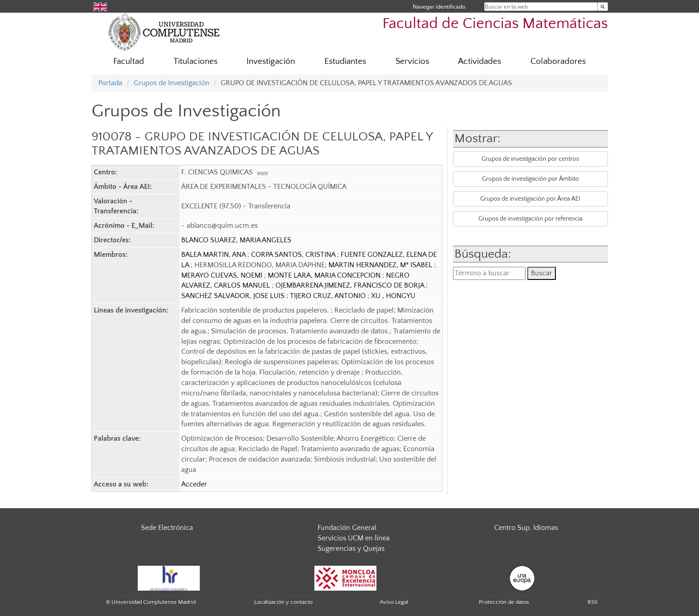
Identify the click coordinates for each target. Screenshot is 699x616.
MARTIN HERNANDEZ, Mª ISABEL (381, 265)
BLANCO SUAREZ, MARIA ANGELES (236, 240)
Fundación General (347, 528)
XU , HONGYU (393, 296)
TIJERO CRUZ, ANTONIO (329, 296)
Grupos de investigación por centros (530, 159)
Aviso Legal (394, 602)
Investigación (271, 61)
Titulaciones (195, 61)
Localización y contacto (283, 602)
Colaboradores (558, 61)
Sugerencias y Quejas (351, 549)
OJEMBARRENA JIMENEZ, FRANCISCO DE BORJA (351, 285)
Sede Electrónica (167, 528)
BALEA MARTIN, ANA (214, 255)
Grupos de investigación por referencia (530, 219)
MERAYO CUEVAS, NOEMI (223, 275)
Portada (110, 83)
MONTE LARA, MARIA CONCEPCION (325, 275)
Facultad (129, 61)
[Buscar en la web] (603, 7)
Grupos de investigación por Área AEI (530, 199)
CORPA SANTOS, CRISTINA (294, 255)
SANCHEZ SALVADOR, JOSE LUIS (234, 296)
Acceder (194, 484)
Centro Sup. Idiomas (526, 528)
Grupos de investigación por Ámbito (530, 179)
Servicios (412, 61)
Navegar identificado (439, 7)
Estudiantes (345, 61)
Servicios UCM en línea (354, 538)
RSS (593, 602)
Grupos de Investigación (171, 83)
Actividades (480, 61)
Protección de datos (504, 602)
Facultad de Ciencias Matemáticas (495, 24)
